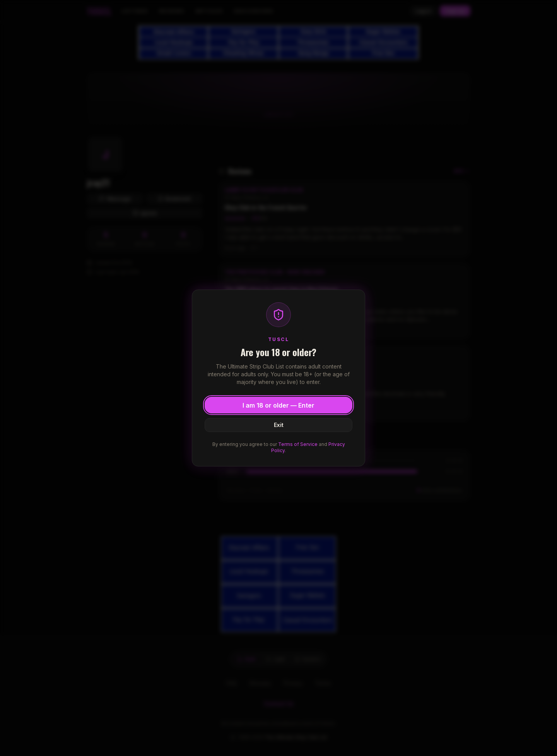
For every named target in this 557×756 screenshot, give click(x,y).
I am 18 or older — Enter (278, 405)
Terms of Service (298, 444)
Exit (279, 425)
